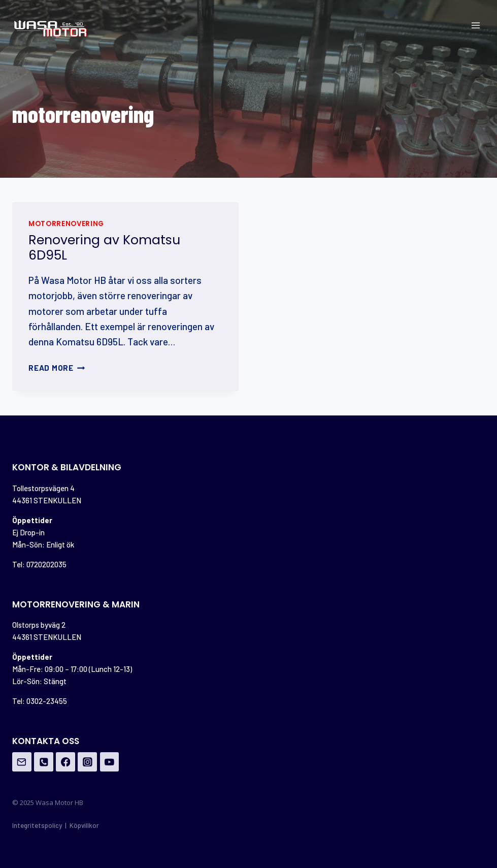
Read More (57, 368)
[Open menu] (475, 25)
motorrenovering (66, 224)
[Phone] (44, 762)
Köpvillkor (84, 825)
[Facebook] (65, 762)
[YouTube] (110, 762)
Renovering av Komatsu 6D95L (104, 248)
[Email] (22, 762)
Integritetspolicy (37, 825)
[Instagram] (87, 762)
